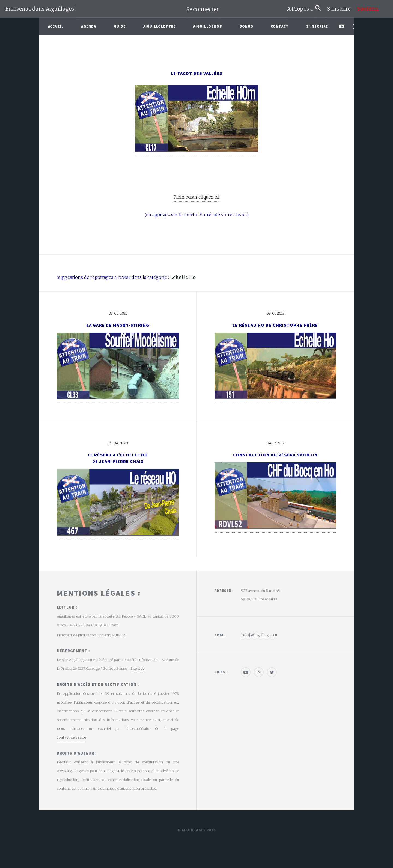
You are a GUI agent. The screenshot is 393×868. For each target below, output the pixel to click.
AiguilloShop (208, 26)
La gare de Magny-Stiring (118, 325)
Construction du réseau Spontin (276, 455)
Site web (137, 668)
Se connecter (203, 9)
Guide (120, 26)
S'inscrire (341, 9)
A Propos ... (301, 9)
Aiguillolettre (160, 26)
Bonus (246, 26)
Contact (280, 26)
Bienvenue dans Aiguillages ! (41, 9)
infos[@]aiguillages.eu (259, 635)
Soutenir (368, 9)
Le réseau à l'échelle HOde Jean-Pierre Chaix (118, 458)
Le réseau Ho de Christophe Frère (275, 325)
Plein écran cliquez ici (196, 197)
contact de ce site (71, 737)
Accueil (56, 26)
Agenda (89, 26)
